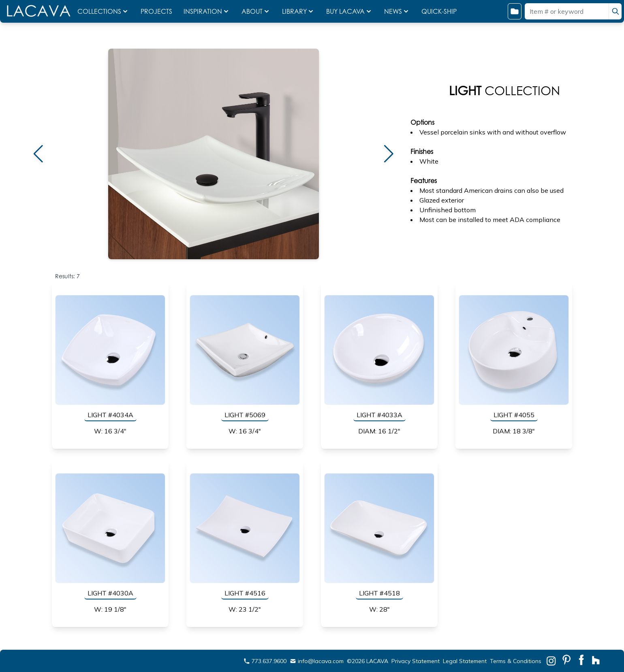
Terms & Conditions (516, 661)
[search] (615, 11)
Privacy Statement (416, 661)
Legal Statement (465, 661)
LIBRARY (298, 11)
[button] (38, 154)
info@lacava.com (317, 661)
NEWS (397, 11)
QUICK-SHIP (439, 11)
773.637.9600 (265, 661)
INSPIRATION (207, 11)
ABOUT (256, 11)
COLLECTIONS (103, 11)
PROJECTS (157, 11)
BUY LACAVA (349, 11)
